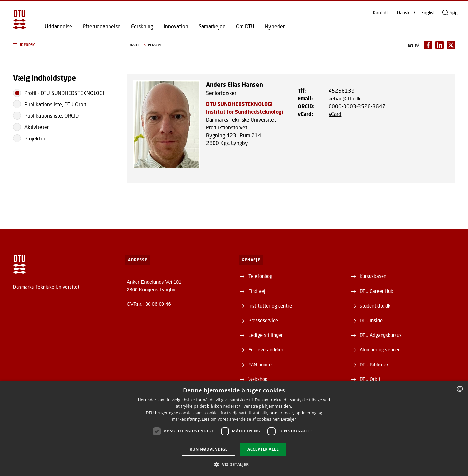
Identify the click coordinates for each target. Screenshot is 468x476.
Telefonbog (260, 276)
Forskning (142, 26)
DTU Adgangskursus (381, 335)
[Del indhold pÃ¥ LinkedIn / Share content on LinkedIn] (440, 45)
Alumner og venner (380, 350)
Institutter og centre (270, 306)
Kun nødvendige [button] (209, 449)
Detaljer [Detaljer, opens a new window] (289, 419)
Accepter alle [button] (263, 449)
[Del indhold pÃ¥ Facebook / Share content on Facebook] (428, 45)
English (429, 13)
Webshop (258, 379)
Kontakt (381, 13)
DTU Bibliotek (374, 364)
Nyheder (275, 26)
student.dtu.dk (375, 306)
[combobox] (460, 389)
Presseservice (263, 320)
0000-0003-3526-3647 (357, 106)
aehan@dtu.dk (345, 98)
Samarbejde (212, 26)
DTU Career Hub (377, 291)
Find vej (257, 291)
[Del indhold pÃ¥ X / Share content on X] (451, 45)
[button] (63, 45)
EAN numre (260, 364)
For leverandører (266, 350)
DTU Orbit (370, 379)
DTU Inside (371, 320)
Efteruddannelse (102, 26)
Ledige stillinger (266, 335)
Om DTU (245, 26)
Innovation (176, 26)
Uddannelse (58, 26)
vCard (335, 114)
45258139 (342, 91)
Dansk (403, 13)
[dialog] (234, 428)
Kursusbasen (373, 276)
